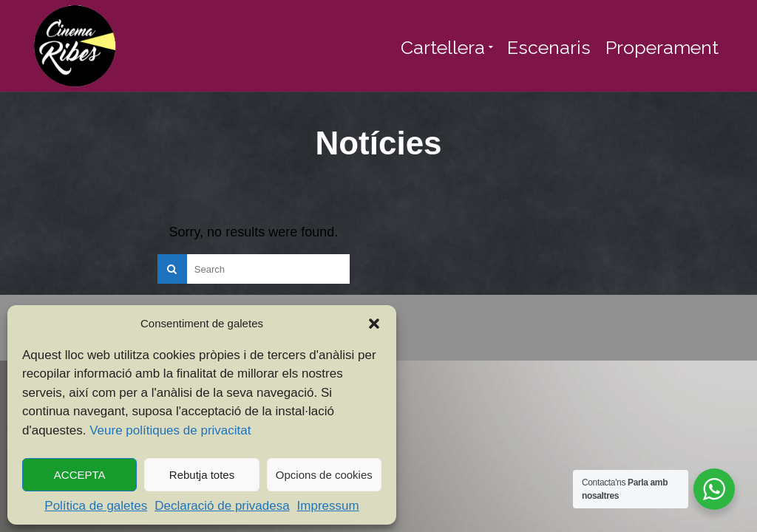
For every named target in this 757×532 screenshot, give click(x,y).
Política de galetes (96, 506)
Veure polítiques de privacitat (170, 430)
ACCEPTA (80, 475)
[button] (374, 324)
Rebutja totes (202, 475)
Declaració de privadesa (222, 506)
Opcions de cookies (324, 475)
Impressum (328, 506)
